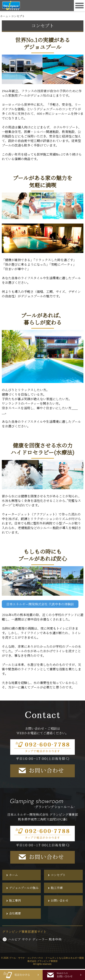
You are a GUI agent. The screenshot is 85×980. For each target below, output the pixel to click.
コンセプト (58, 875)
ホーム (13, 875)
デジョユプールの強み (24, 888)
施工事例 (15, 901)
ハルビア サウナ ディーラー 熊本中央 (32, 939)
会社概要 (15, 914)
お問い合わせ (60, 901)
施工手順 (57, 888)
